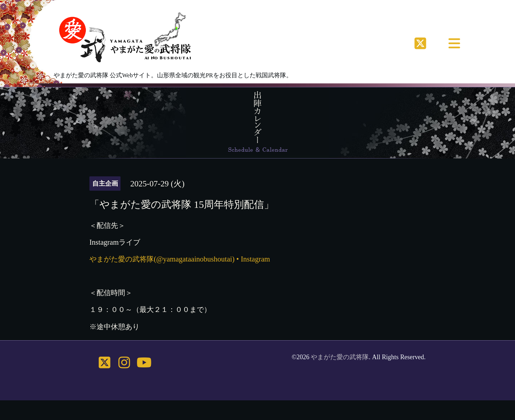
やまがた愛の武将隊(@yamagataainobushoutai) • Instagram (180, 259)
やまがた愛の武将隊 (340, 357)
